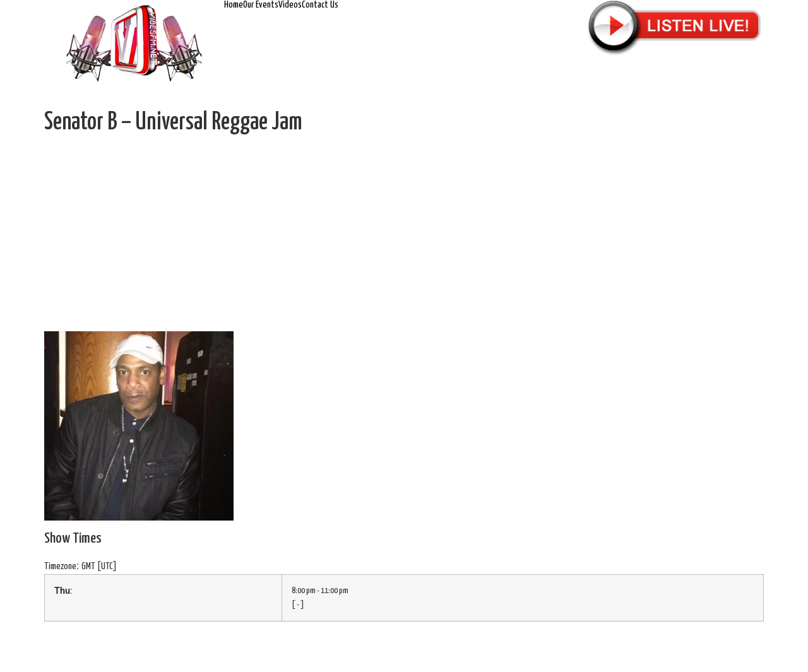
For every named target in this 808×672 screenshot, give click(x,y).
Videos (290, 5)
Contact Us (320, 5)
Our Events (261, 5)
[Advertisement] (404, 237)
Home (234, 5)
